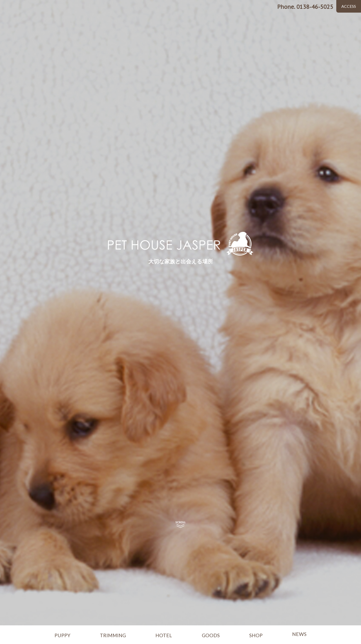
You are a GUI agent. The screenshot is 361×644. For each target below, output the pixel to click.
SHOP (256, 635)
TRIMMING (113, 635)
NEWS (299, 634)
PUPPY (62, 635)
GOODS (211, 635)
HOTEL (164, 635)
